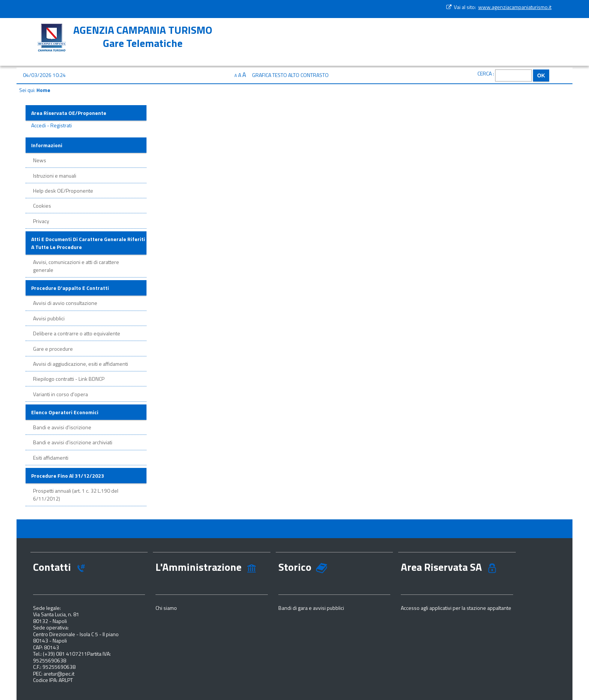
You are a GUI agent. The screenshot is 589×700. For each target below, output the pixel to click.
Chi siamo (166, 608)
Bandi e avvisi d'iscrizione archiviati (73, 442)
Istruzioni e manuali (55, 176)
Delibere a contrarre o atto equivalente (77, 333)
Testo (280, 75)
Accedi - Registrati (51, 125)
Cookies (42, 206)
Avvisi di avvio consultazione (65, 303)
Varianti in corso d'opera (60, 394)
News (40, 160)
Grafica (262, 75)
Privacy (41, 221)
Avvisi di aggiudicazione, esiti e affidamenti (81, 364)
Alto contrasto (308, 75)
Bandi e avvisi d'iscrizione (62, 427)
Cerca (485, 73)
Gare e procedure (53, 349)
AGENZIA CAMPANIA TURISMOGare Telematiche (143, 36)
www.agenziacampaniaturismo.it (515, 7)
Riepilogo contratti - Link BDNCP (69, 379)
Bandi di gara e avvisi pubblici (311, 608)
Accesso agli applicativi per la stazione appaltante (456, 608)
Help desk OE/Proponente (63, 191)
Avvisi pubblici (49, 318)
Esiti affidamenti (51, 458)
